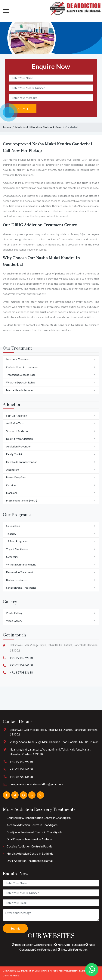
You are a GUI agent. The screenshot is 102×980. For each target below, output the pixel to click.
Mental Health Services (20, 390)
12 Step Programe (17, 541)
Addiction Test (15, 423)
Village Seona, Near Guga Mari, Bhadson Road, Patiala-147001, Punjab (54, 742)
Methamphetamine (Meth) (22, 500)
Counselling (13, 526)
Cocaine (11, 485)
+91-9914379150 (21, 658)
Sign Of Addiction (17, 416)
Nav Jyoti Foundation (70, 945)
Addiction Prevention (19, 446)
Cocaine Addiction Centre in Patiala (29, 846)
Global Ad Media (11, 976)
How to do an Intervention (22, 462)
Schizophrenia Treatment (21, 588)
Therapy (11, 534)
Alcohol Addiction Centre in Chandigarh (32, 825)
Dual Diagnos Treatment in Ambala (29, 839)
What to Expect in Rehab (21, 382)
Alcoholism (13, 470)
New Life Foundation (73, 949)
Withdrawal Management (21, 564)
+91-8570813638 (21, 672)
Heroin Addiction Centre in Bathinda (30, 853)
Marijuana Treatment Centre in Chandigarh (34, 832)
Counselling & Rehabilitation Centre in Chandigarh (39, 818)
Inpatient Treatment (18, 359)
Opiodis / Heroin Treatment (22, 367)
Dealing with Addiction (20, 439)
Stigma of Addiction (18, 431)
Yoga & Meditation (17, 549)
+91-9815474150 (21, 665)
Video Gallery (14, 621)
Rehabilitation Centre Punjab (32, 945)
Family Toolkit (14, 454)
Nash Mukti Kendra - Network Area (38, 127)
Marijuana (12, 493)
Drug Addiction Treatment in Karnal (30, 861)
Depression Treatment (20, 572)
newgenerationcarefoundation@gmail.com (36, 784)
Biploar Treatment (17, 580)
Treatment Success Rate (21, 375)
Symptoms (12, 557)
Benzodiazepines (16, 477)
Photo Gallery (14, 613)
